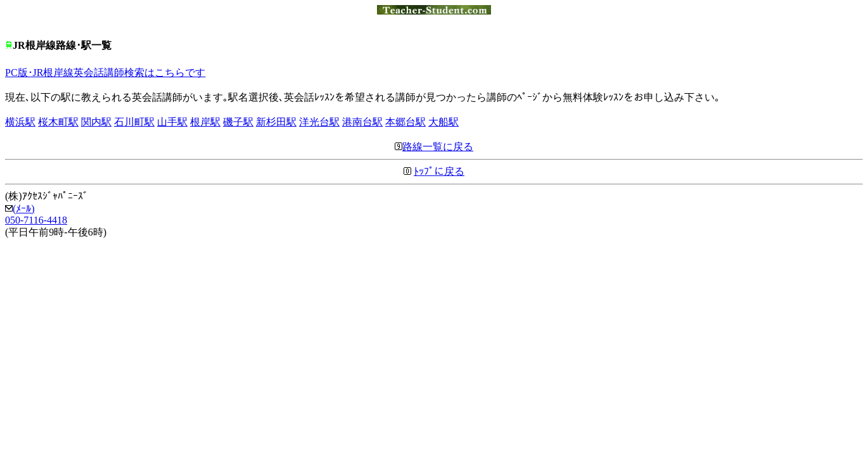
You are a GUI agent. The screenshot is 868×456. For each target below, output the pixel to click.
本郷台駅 (405, 122)
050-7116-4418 (36, 220)
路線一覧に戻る (434, 147)
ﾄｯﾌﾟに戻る (439, 171)
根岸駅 (205, 122)
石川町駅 (134, 122)
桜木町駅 (58, 122)
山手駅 (172, 122)
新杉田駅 (276, 122)
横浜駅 (20, 122)
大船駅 (444, 122)
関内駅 (96, 122)
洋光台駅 (319, 122)
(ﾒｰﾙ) (20, 209)
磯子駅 (238, 122)
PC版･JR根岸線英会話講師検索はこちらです (105, 73)
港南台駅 (362, 122)
